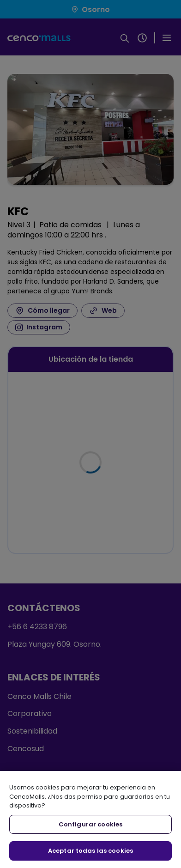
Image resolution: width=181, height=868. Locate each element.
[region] (90, 819)
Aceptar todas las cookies (90, 851)
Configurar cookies (90, 824)
